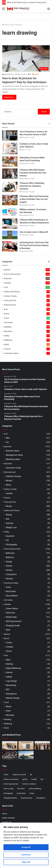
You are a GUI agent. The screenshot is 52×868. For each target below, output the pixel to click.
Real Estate (11, 591)
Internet (9, 672)
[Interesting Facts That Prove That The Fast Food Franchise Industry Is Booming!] (10, 246)
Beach (9, 707)
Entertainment (10, 305)
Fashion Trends (10, 296)
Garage (9, 562)
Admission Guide (13, 468)
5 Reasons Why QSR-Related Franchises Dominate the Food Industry (33, 173)
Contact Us (7, 822)
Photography (11, 545)
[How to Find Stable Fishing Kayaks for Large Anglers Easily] (26, 755)
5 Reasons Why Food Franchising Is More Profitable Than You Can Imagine (34, 199)
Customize (26, 855)
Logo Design (11, 681)
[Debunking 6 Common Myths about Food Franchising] (10, 161)
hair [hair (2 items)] (42, 779)
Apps (8, 660)
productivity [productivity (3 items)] (21, 793)
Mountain (10, 715)
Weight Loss (11, 527)
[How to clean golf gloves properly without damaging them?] (26, 745)
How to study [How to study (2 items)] (8, 789)
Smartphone (11, 694)
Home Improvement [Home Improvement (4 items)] (11, 784)
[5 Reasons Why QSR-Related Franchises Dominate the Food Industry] (10, 174)
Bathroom (10, 553)
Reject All (26, 862)
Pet (7, 540)
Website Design (13, 698)
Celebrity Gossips (14, 476)
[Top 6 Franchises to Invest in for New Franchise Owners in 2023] (10, 135)
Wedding (8, 327)
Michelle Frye (9, 74)
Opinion (7, 270)
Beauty (9, 515)
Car (7, 442)
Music (9, 485)
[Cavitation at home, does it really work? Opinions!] (10, 148)
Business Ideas (12, 451)
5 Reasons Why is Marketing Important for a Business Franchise (32, 186)
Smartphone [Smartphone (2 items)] (41, 798)
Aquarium (10, 536)
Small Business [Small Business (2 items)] (26, 798)
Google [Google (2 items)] (34, 779)
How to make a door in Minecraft (34, 232)
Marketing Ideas (13, 459)
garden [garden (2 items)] (25, 779)
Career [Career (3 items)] (6, 775)
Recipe (9, 506)
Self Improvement (14, 621)
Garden (9, 566)
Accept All (26, 847)
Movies (9, 481)
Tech (6, 287)
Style (8, 630)
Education (8, 331)
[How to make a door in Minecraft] (10, 235)
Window (9, 579)
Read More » (9, 97)
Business (8, 278)
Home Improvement (12, 274)
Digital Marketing (13, 668)
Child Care (10, 613)
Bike (8, 438)
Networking (11, 685)
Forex (8, 587)
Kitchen (9, 570)
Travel (6, 318)
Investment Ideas (11, 353)
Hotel (8, 711)
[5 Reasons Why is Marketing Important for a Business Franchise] (10, 187)
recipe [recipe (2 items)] (32, 793)
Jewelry (9, 493)
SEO (8, 689)
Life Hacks (8, 322)
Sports (7, 314)
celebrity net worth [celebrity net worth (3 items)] (19, 775)
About (5, 814)
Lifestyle (7, 283)
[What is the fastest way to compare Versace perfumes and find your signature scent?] (10, 745)
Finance (7, 349)
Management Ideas (14, 455)
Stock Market (12, 596)
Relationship (11, 617)
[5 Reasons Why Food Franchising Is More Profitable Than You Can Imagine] (10, 200)
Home (6, 25)
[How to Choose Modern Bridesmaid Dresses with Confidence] (42, 745)
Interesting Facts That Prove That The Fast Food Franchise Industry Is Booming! (34, 245)
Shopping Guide (13, 626)
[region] (26, 845)
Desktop (9, 664)
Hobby (7, 336)
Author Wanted (8, 818)
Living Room (11, 574)
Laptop (9, 677)
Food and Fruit (10, 300)
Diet (8, 519)
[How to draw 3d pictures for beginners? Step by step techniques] (26, 59)
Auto (6, 309)
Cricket (9, 643)
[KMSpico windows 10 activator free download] (10, 212)
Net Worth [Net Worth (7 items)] (21, 789)
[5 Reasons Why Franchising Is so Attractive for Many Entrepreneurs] (10, 224)
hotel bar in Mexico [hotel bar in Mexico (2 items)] (29, 784)
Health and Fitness (12, 292)
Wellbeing (8, 340)
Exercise (9, 523)
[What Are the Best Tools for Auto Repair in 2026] (10, 755)
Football (9, 647)
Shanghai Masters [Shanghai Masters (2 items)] (10, 798)
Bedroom (10, 557)
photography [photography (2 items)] (8, 793)
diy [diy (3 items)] (31, 775)
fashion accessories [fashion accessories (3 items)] (11, 779)
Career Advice (12, 608)
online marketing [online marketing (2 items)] (35, 789)
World (6, 344)
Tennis (9, 651)
